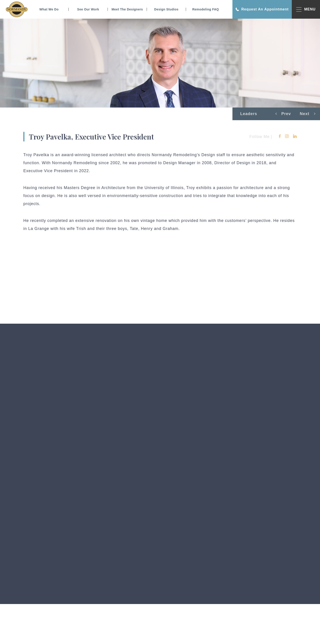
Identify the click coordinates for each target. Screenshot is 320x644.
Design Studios (166, 9)
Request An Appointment (262, 9)
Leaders (249, 114)
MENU (306, 9)
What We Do (49, 9)
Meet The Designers (127, 9)
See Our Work (88, 9)
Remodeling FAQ (206, 9)
